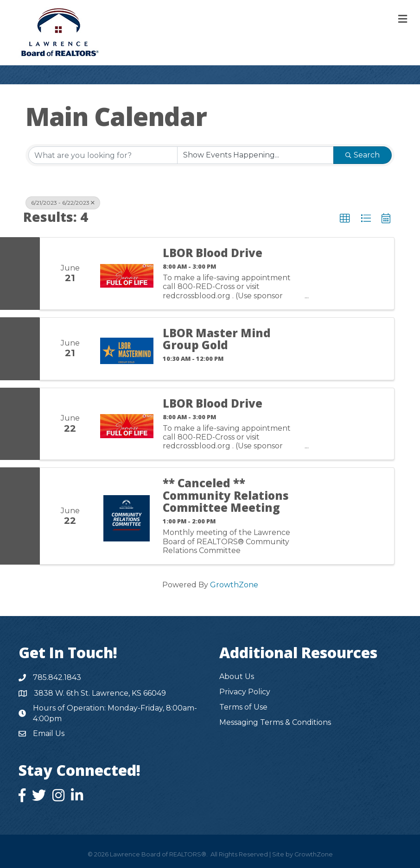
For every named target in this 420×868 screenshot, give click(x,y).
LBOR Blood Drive (213, 253)
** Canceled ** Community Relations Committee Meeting (226, 495)
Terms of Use (243, 707)
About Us (237, 676)
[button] (345, 219)
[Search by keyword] (103, 155)
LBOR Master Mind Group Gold (217, 339)
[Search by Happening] (255, 155)
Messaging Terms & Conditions (275, 722)
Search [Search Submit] (363, 155)
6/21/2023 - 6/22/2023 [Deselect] (63, 203)
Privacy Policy (245, 692)
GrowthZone (234, 585)
